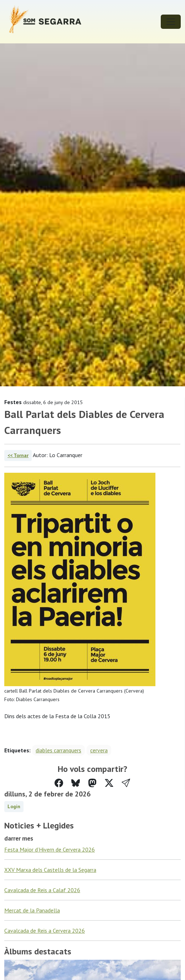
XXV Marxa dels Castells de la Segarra (50, 870)
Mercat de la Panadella (32, 910)
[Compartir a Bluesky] (76, 783)
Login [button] (14, 806)
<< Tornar (18, 455)
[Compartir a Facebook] (59, 783)
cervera (99, 750)
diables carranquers (58, 750)
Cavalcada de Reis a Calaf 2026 (42, 890)
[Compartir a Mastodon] (92, 783)
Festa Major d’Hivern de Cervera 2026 (50, 849)
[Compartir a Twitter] (109, 783)
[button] (126, 783)
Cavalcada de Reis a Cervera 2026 (45, 931)
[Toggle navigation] (171, 22)
